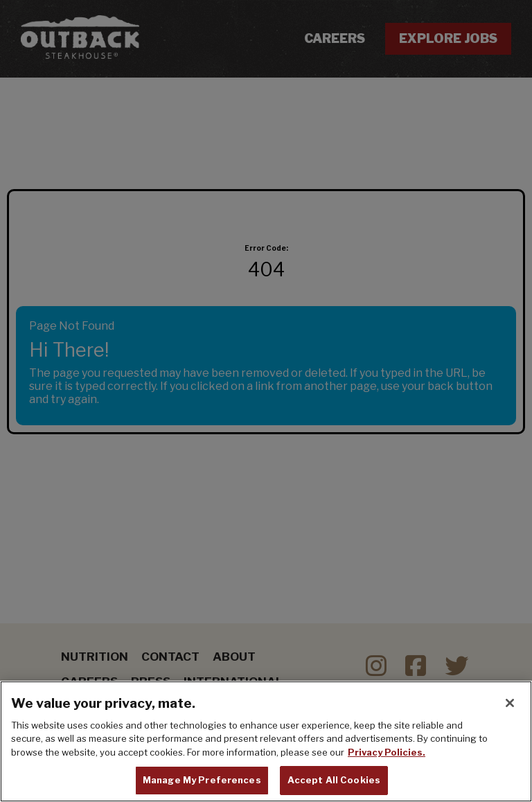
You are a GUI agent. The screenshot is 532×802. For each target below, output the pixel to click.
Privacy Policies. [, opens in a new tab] (387, 752)
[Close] (510, 703)
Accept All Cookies (334, 780)
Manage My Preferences (202, 780)
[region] (266, 741)
